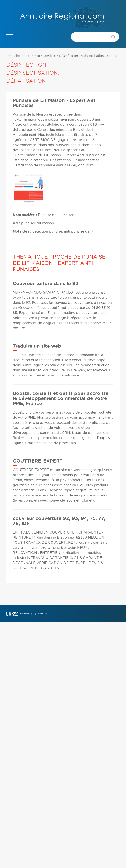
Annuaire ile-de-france (23, 56)
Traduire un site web (37, 346)
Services (50, 56)
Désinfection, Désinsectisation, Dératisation (91, 56)
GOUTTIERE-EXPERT (38, 461)
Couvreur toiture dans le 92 (46, 284)
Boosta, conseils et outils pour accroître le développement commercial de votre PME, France (61, 398)
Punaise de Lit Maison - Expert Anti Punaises (62, 155)
